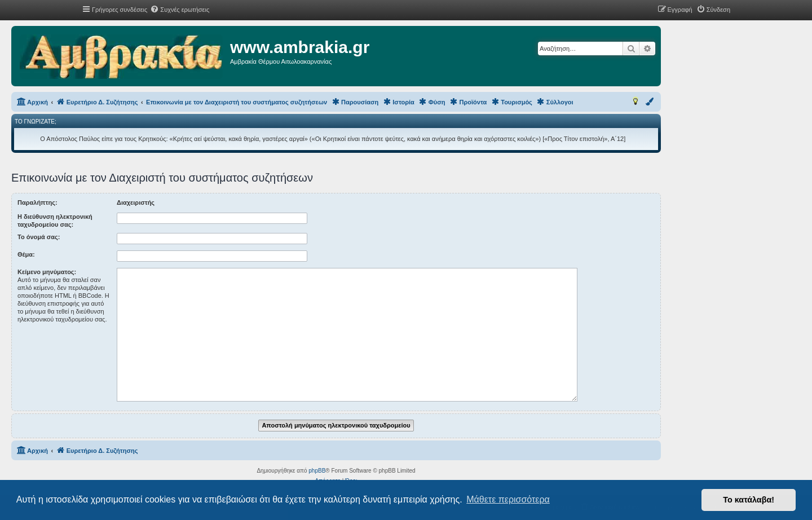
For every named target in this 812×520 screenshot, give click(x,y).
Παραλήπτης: (37, 202)
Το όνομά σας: (39, 237)
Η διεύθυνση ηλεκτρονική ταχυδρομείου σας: (55, 221)
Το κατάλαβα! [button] (749, 500)
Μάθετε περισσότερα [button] (508, 499)
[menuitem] (180, 10)
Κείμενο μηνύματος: (47, 272)
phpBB (317, 471)
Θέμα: (26, 254)
